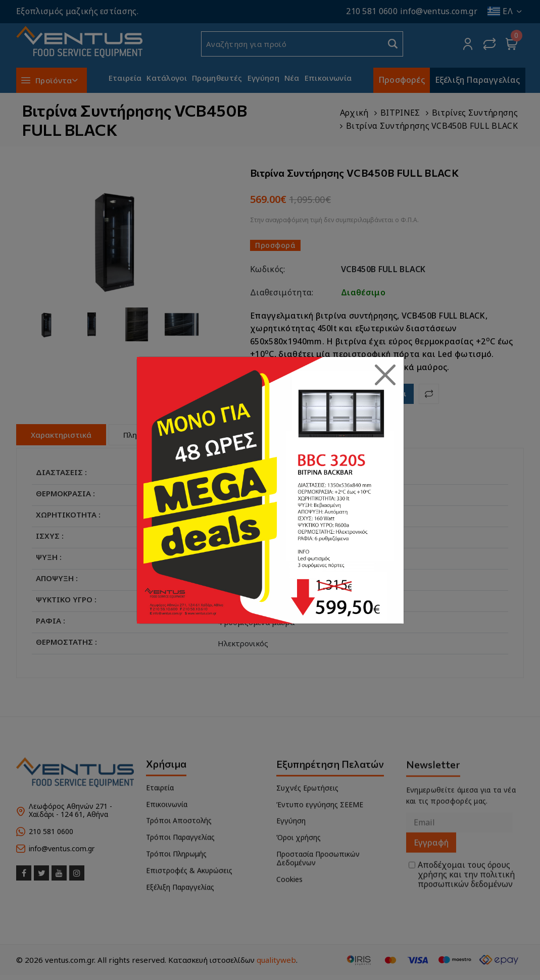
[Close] (385, 375)
